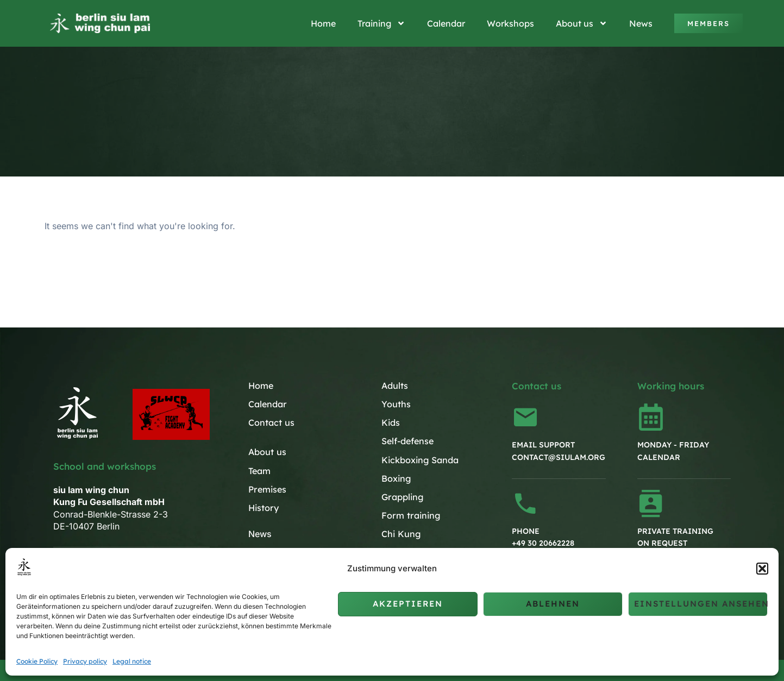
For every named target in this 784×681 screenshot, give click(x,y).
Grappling (402, 496)
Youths (396, 404)
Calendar (446, 23)
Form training (410, 515)
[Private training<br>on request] (651, 503)
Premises (267, 489)
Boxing (396, 478)
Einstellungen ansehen (701, 604)
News (641, 23)
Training (381, 23)
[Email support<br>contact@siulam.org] (525, 417)
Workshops (510, 23)
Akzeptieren (408, 604)
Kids (391, 423)
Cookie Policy (37, 661)
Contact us (271, 423)
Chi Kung (401, 533)
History (263, 507)
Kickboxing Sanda (420, 459)
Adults (395, 386)
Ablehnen (553, 604)
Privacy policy (85, 661)
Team (259, 470)
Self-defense (407, 441)
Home (323, 23)
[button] (762, 569)
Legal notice (132, 661)
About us (582, 23)
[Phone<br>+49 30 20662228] (525, 503)
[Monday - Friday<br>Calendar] (651, 417)
